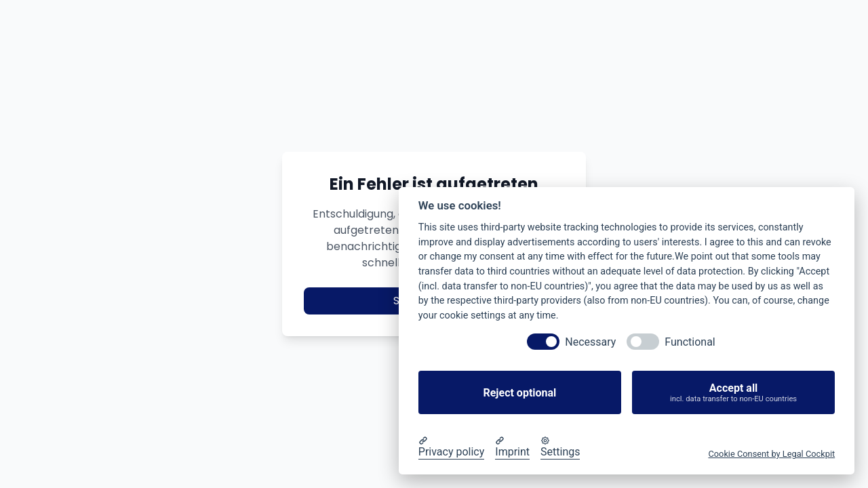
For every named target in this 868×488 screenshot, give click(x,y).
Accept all (733, 393)
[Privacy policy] (452, 447)
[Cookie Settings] (560, 447)
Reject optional (519, 393)
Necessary (590, 342)
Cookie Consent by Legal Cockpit (771, 454)
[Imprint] (512, 447)
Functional (690, 342)
